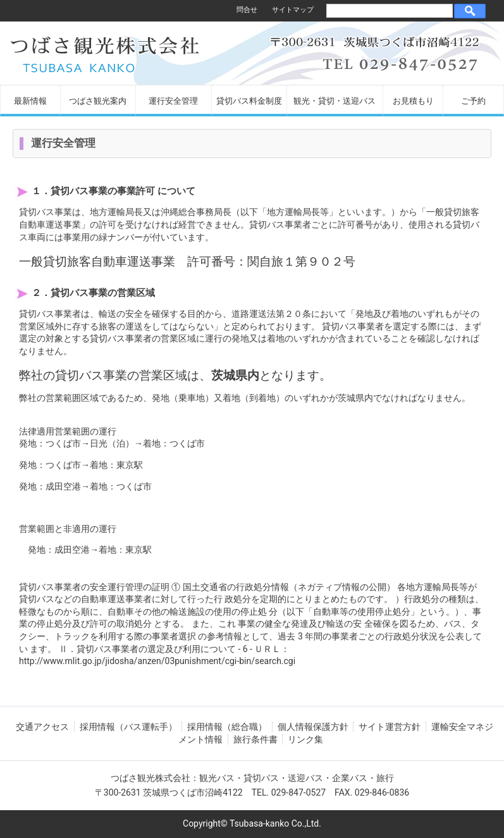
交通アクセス (42, 727)
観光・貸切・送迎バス (335, 101)
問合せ (247, 10)
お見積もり (413, 101)
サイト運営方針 (390, 727)
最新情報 (30, 101)
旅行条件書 (255, 739)
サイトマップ (293, 10)
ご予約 (473, 101)
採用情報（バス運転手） (128, 727)
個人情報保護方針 (313, 727)
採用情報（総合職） (227, 727)
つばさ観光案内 (98, 101)
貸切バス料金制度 (249, 101)
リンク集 (305, 739)
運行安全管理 (173, 101)
